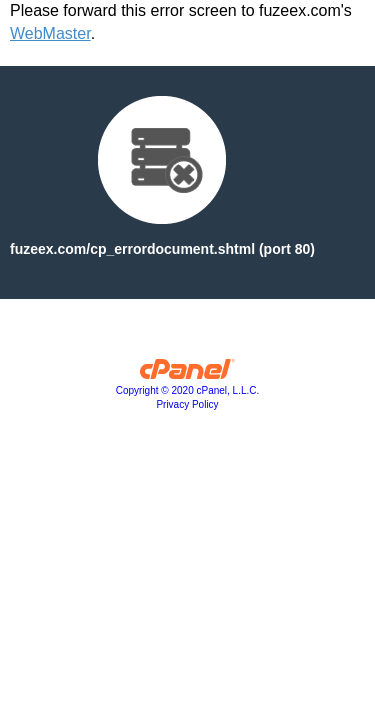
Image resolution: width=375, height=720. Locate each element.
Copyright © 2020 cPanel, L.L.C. (188, 390)
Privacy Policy (187, 404)
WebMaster (50, 33)
